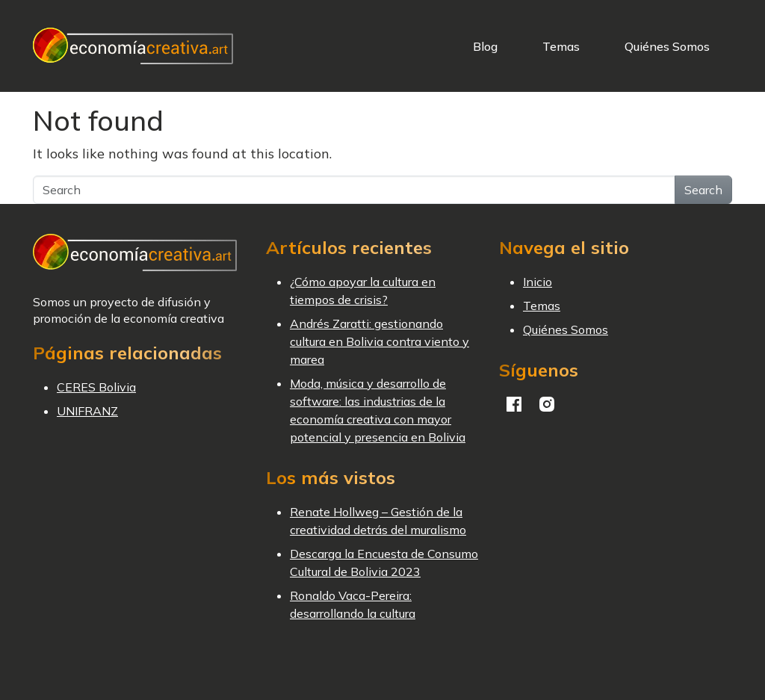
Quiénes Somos (667, 46)
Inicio (538, 282)
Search (703, 190)
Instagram (547, 404)
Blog (485, 46)
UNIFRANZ (87, 411)
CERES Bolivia (96, 387)
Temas (561, 46)
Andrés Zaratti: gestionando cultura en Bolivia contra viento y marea (380, 341)
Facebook (514, 404)
